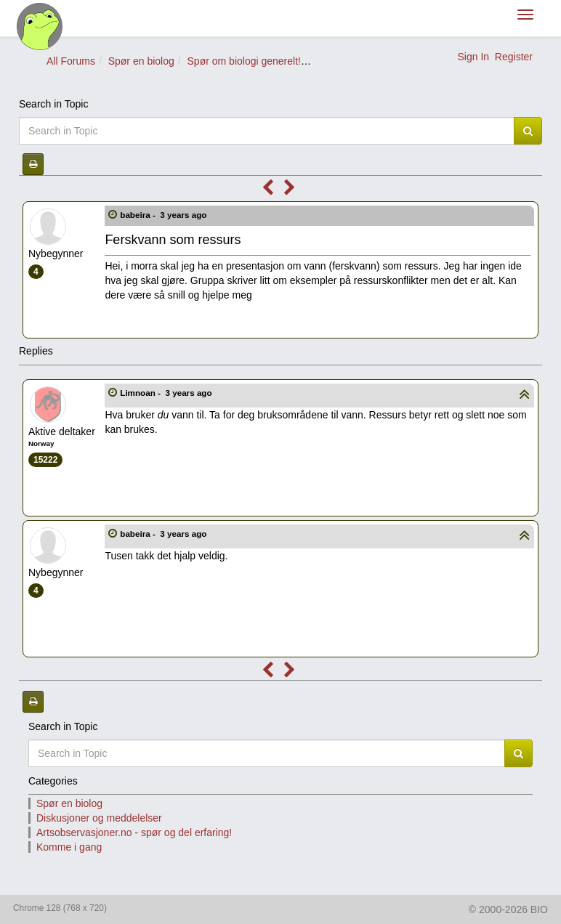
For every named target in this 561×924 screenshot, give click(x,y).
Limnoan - (167, 393)
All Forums (71, 61)
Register (514, 57)
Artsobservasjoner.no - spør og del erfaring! (134, 832)
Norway (41, 443)
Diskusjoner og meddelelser (99, 818)
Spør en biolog (141, 61)
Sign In (473, 57)
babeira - (164, 215)
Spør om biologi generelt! (244, 61)
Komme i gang (69, 847)
